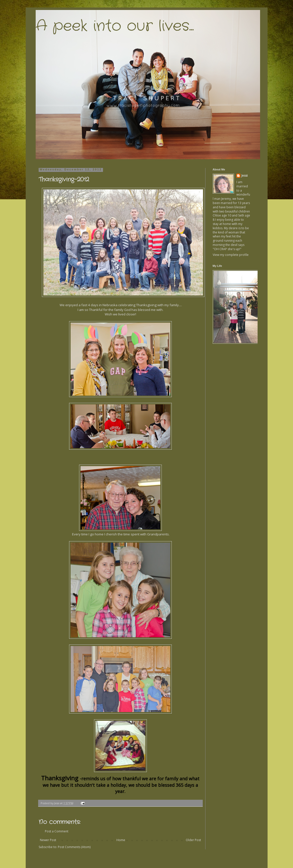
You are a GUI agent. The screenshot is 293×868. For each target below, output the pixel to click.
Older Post (193, 840)
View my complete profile (231, 255)
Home (121, 840)
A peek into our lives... (115, 26)
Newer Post (48, 840)
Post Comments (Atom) (74, 847)
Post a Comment (57, 831)
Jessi (244, 176)
